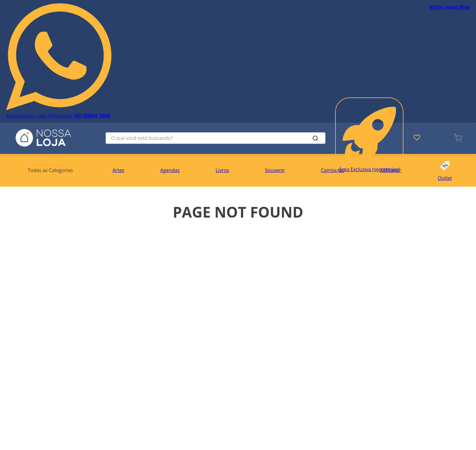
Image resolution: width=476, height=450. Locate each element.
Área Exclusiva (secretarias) (369, 169)
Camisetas (333, 170)
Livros (222, 170)
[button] (50, 170)
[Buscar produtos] (316, 138)
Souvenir (275, 170)
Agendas (170, 170)
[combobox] (216, 138)
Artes (118, 170)
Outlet (445, 178)
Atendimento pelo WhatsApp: (58, 116)
